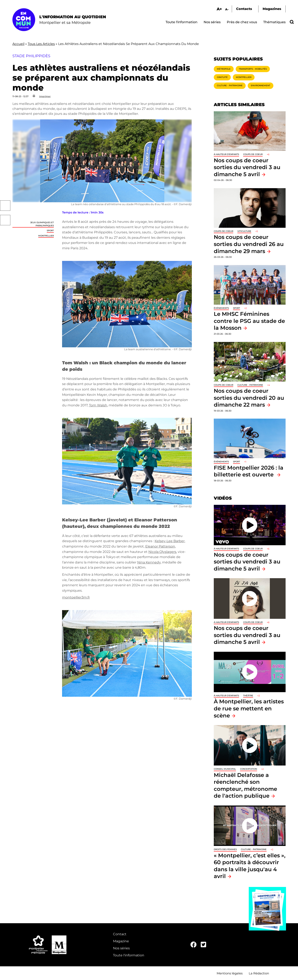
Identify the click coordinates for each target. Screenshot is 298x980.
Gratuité (222, 77)
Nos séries (212, 22)
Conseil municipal (225, 769)
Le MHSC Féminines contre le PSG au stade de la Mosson (249, 321)
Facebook (5, 206)
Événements (221, 308)
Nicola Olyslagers (162, 552)
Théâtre (248, 696)
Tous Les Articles (41, 44)
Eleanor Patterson (160, 546)
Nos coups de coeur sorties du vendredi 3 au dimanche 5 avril (247, 167)
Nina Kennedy (149, 562)
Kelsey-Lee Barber (170, 541)
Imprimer (45, 96)
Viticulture (244, 231)
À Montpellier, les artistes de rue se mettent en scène (249, 708)
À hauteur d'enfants (226, 154)
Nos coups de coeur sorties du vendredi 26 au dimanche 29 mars (249, 244)
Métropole (224, 69)
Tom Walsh (98, 405)
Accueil (18, 44)
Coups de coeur (253, 154)
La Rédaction (259, 973)
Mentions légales (230, 973)
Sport (50, 231)
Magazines (272, 9)
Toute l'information (181, 22)
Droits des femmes (225, 849)
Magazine (121, 941)
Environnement (261, 85)
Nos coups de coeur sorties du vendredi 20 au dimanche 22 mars (249, 398)
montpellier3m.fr (76, 597)
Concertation (249, 769)
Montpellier (46, 236)
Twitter (5, 220)
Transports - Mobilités (253, 69)
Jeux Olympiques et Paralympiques (42, 224)
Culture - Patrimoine (230, 85)
